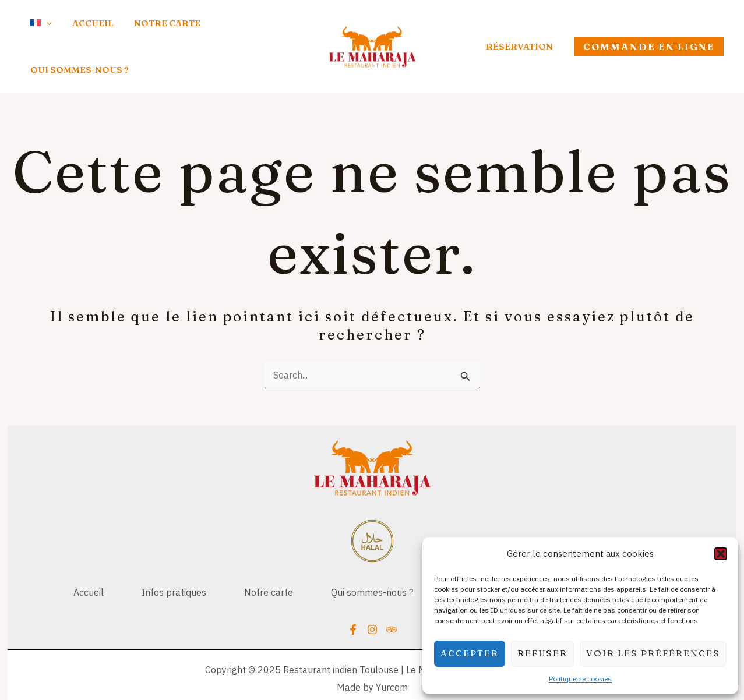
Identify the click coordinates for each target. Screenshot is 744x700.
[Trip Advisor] (392, 602)
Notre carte (266, 564)
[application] (36, 32)
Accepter (470, 653)
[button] (721, 554)
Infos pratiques (168, 564)
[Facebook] (353, 602)
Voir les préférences (653, 653)
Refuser (542, 653)
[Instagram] (372, 602)
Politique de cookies (580, 679)
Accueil (80, 564)
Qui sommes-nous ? (372, 564)
